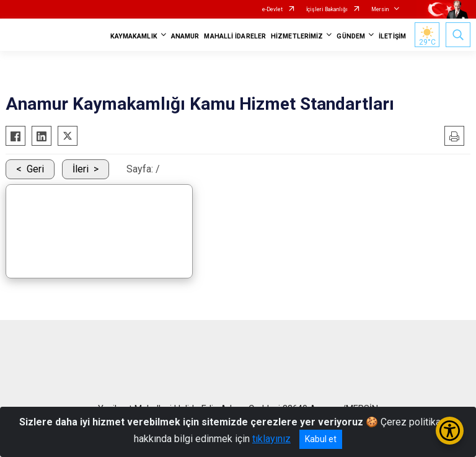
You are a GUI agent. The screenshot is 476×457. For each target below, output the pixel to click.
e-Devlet (272, 9)
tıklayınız (271, 439)
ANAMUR (185, 36)
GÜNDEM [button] (351, 36)
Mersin (380, 9)
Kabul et (321, 439)
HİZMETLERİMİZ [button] (297, 36)
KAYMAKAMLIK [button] (134, 36)
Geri (35, 169)
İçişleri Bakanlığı (327, 9)
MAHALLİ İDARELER (235, 36)
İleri (81, 169)
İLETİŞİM (392, 36)
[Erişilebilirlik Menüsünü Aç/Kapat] (450, 431)
